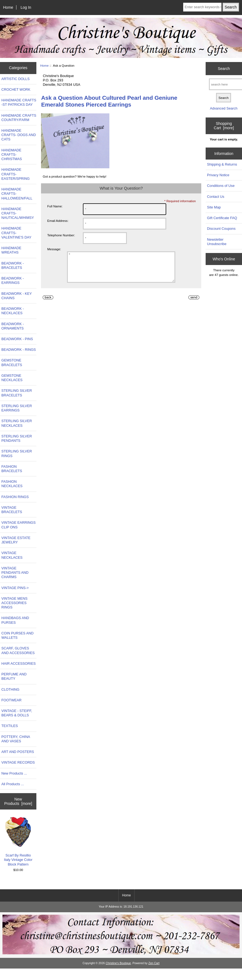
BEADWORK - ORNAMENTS (13, 326)
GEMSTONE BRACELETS (12, 362)
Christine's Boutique (118, 963)
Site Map (214, 207)
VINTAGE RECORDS (18, 762)
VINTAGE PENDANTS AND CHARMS (15, 573)
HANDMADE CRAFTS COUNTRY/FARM (19, 118)
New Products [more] (18, 801)
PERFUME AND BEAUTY (14, 676)
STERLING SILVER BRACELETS (17, 393)
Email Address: (58, 221)
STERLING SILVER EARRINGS (17, 408)
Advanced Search (224, 108)
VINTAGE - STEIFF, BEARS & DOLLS (17, 713)
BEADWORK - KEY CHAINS (17, 296)
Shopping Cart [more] (224, 126)
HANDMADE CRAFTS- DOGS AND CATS (19, 135)
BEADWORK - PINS (17, 339)
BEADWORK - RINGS (19, 350)
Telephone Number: (61, 235)
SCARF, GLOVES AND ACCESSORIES (18, 650)
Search (224, 68)
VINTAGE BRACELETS (12, 510)
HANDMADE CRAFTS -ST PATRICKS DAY (19, 102)
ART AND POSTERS (18, 752)
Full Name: (55, 206)
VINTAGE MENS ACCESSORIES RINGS (14, 603)
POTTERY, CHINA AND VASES (16, 739)
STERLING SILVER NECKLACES (17, 423)
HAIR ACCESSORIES (18, 663)
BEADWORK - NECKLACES (13, 311)
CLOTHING (10, 689)
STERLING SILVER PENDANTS (17, 438)
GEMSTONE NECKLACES (12, 378)
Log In (26, 7)
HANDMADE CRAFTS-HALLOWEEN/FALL (17, 194)
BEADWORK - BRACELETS (13, 265)
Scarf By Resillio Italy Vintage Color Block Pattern (18, 842)
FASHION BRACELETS (12, 469)
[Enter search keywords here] (202, 7)
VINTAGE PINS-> (15, 588)
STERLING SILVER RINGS (17, 453)
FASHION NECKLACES (12, 484)
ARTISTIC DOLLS (15, 79)
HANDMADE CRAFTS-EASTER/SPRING (15, 174)
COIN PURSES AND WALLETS (18, 635)
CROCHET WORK (16, 89)
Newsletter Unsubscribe (217, 242)
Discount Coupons (221, 229)
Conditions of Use (221, 186)
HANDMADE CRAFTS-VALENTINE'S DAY (16, 233)
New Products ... (14, 773)
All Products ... (13, 784)
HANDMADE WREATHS (11, 250)
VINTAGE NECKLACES (12, 555)
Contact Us (216, 197)
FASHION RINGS (15, 497)
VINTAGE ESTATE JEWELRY (16, 540)
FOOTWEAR (11, 700)
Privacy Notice (218, 175)
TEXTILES (10, 726)
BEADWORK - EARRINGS (13, 280)
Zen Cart (154, 963)
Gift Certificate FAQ (222, 218)
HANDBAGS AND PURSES (15, 620)
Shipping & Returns (222, 164)
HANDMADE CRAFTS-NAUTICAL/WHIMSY (18, 213)
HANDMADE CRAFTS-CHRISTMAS (12, 154)
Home (8, 7)
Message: (54, 249)
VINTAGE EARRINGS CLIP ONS (18, 525)
